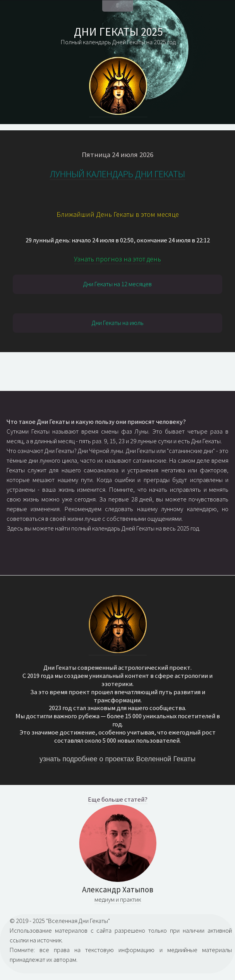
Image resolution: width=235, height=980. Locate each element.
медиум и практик (118, 900)
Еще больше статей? (118, 799)
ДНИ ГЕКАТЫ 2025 (118, 32)
